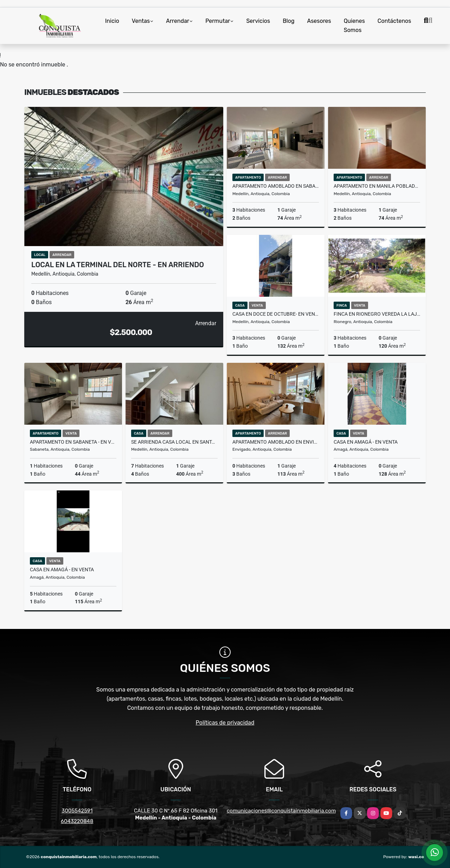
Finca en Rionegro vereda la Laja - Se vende (377, 314)
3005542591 (77, 811)
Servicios (258, 21)
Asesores (319, 21)
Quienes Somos (354, 25)
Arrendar (178, 21)
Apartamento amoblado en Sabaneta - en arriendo (276, 186)
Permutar (218, 21)
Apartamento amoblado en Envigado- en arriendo (276, 442)
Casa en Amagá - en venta (366, 442)
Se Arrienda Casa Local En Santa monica (174, 442)
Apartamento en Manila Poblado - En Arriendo (377, 186)
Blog (288, 21)
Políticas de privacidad (225, 723)
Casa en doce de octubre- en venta (276, 314)
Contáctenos (394, 21)
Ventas (141, 21)
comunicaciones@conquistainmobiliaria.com (281, 811)
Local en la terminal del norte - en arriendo (118, 265)
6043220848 (77, 821)
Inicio (112, 21)
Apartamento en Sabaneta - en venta (73, 442)
